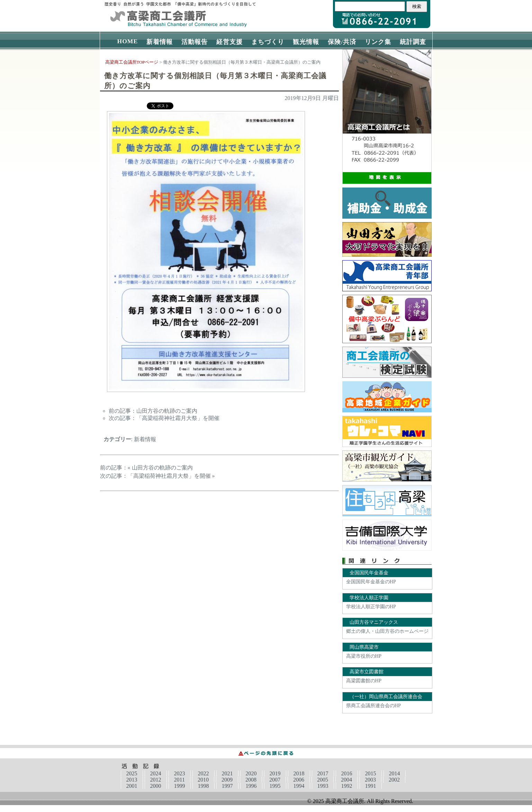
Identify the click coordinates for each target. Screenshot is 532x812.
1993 (323, 786)
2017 (323, 773)
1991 (371, 786)
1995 (275, 786)
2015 (371, 773)
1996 (251, 786)
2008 (251, 780)
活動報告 (195, 42)
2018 (299, 773)
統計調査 (413, 42)
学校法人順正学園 (369, 597)
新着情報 (160, 42)
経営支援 (229, 42)
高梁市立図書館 (367, 672)
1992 (347, 786)
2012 (156, 780)
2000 (156, 786)
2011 (179, 780)
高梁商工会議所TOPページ (132, 62)
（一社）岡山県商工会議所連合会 (386, 696)
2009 (227, 780)
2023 (180, 773)
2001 (132, 786)
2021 (227, 773)
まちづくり (268, 42)
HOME (128, 41)
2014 (395, 773)
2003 (370, 780)
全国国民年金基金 (369, 573)
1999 (180, 786)
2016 (347, 773)
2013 (132, 780)
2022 (204, 773)
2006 (299, 780)
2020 (251, 773)
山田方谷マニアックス (374, 622)
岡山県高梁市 (364, 647)
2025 (132, 773)
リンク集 (378, 42)
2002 (394, 780)
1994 (299, 786)
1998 (204, 786)
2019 (275, 773)
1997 (227, 786)
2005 (323, 780)
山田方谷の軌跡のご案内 (167, 411)
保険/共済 (342, 42)
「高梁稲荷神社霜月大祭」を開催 (178, 418)
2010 (203, 780)
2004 (346, 780)
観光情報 (306, 42)
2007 (275, 780)
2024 (156, 773)
